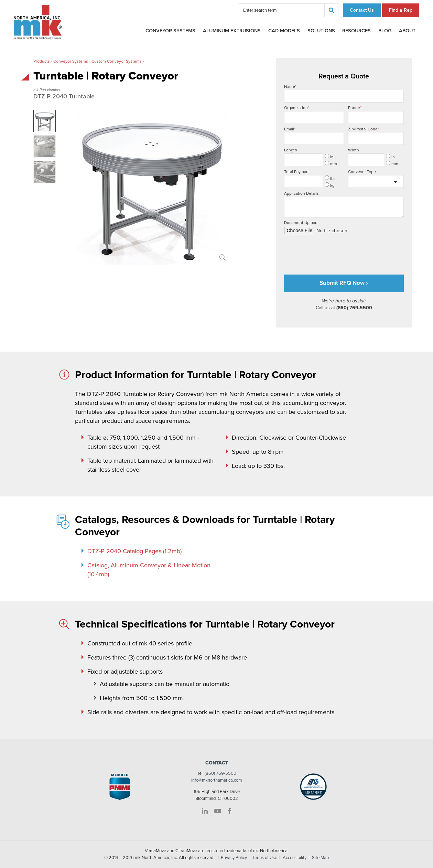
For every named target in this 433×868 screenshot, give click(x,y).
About (407, 31)
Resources (356, 31)
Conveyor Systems (170, 31)
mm (331, 163)
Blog (385, 31)
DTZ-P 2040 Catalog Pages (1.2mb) (134, 551)
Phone (376, 115)
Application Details (344, 204)
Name (344, 93)
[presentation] (336, 251)
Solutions (321, 31)
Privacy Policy (234, 858)
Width (354, 150)
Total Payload (296, 172)
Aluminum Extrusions (232, 31)
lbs (330, 178)
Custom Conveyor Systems (117, 61)
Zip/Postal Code (376, 136)
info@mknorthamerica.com (216, 780)
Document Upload (344, 227)
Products (42, 61)
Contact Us (362, 10)
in (329, 157)
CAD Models (284, 31)
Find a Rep (401, 10)
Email (314, 136)
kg (330, 185)
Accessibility (295, 858)
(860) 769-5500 (220, 773)
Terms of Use (265, 858)
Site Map (320, 858)
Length (291, 150)
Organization (314, 115)
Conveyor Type (362, 172)
